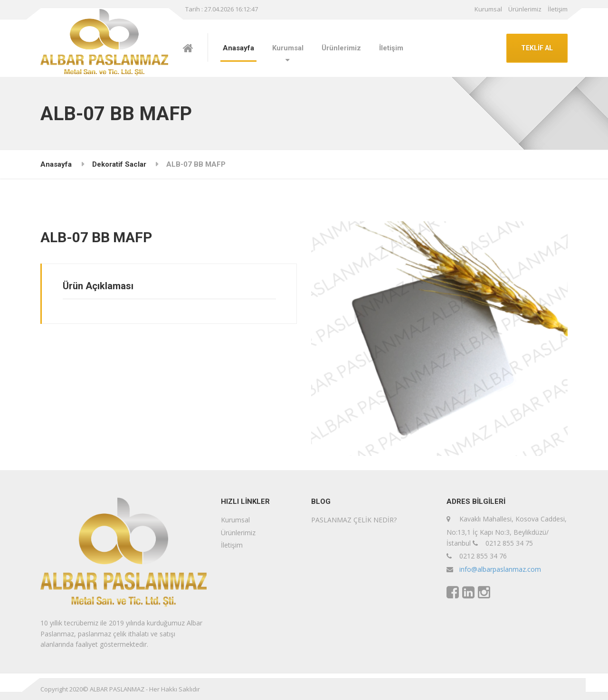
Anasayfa (238, 48)
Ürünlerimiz (525, 9)
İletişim (558, 9)
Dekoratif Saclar (119, 164)
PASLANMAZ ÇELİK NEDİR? (354, 520)
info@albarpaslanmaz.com (500, 569)
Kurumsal (488, 9)
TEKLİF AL (537, 48)
